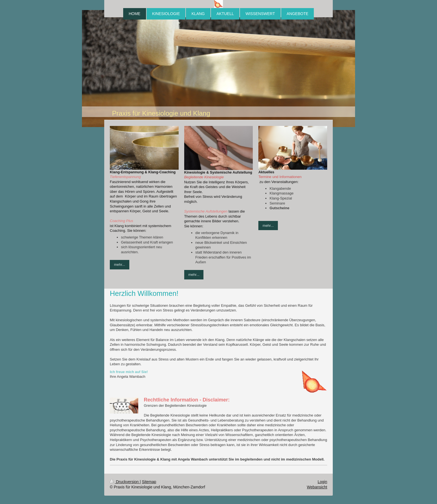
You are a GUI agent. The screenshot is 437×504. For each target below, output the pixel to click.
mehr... (120, 265)
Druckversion (125, 482)
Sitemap (149, 482)
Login (322, 482)
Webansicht (317, 487)
